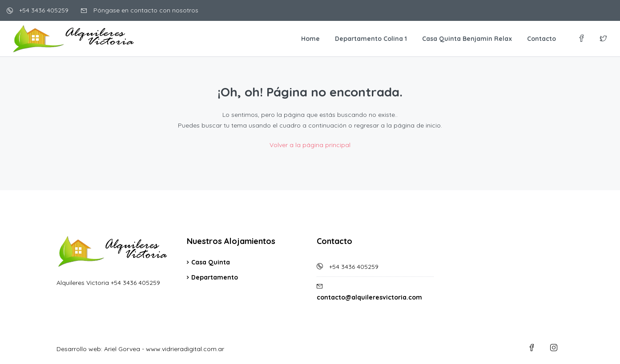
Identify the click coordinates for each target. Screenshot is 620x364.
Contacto (541, 39)
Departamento (215, 277)
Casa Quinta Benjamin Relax (467, 39)
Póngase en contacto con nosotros (140, 10)
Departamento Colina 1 (371, 39)
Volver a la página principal (310, 145)
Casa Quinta (211, 262)
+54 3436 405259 (38, 10)
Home (310, 39)
